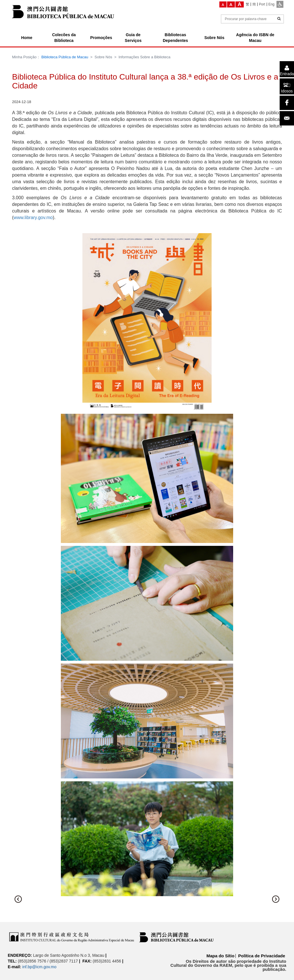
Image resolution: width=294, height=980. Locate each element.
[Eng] (271, 4)
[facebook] (287, 103)
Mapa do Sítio (220, 956)
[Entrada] (287, 69)
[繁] (248, 4)
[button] (18, 899)
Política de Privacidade (262, 956)
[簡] (254, 4)
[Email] (287, 118)
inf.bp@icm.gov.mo (39, 967)
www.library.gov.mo (33, 218)
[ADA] (280, 4)
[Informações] (279, 19)
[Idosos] (287, 86)
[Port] (262, 4)
